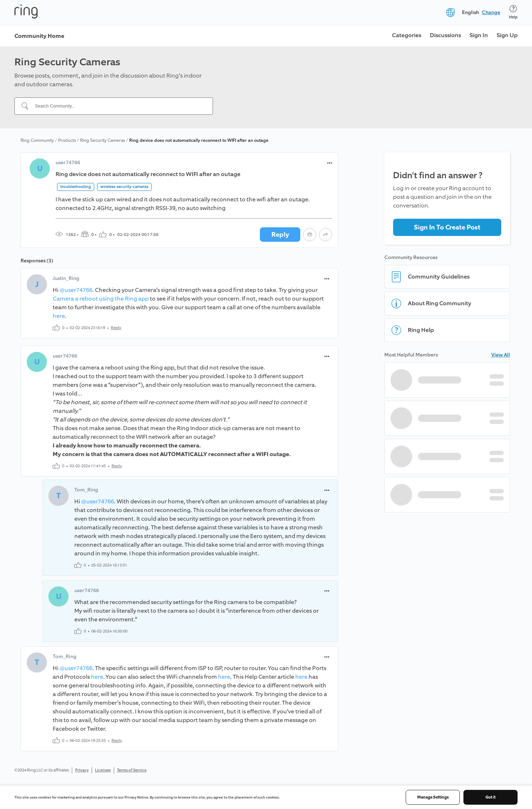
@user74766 (76, 290)
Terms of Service (132, 770)
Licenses (103, 770)
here (59, 316)
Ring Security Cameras (103, 140)
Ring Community (37, 140)
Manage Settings (433, 797)
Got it (490, 797)
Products (67, 140)
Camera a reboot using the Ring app (101, 299)
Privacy (82, 770)
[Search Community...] (118, 106)
